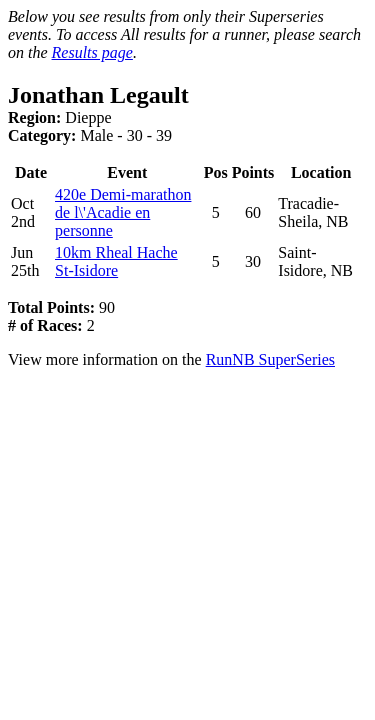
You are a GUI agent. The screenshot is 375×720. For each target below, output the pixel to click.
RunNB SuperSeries (270, 359)
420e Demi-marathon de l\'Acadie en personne (123, 212)
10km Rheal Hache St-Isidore (116, 261)
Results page (92, 52)
